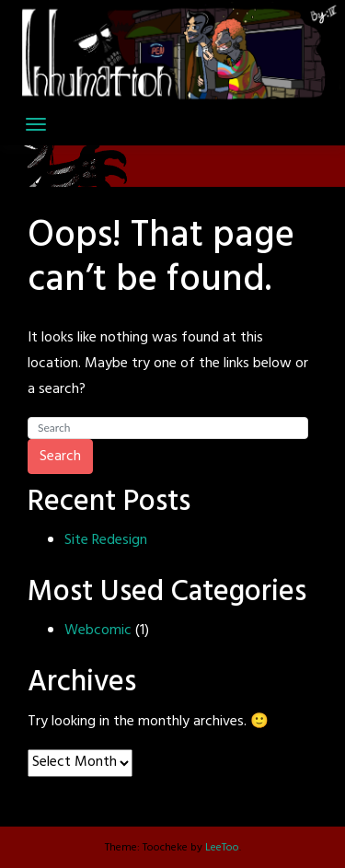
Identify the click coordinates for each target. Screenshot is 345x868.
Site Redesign (106, 540)
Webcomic (98, 631)
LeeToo (222, 848)
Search (60, 457)
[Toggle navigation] (36, 124)
